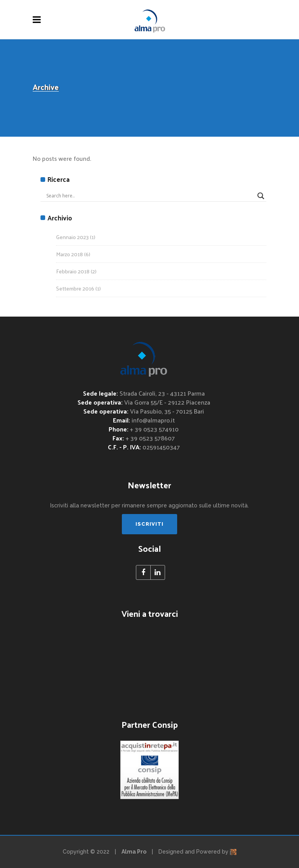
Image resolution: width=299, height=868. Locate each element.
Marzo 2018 (69, 254)
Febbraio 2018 (73, 271)
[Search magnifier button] (261, 196)
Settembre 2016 (75, 288)
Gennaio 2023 (72, 237)
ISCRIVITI (149, 524)
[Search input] (150, 196)
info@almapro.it (153, 420)
